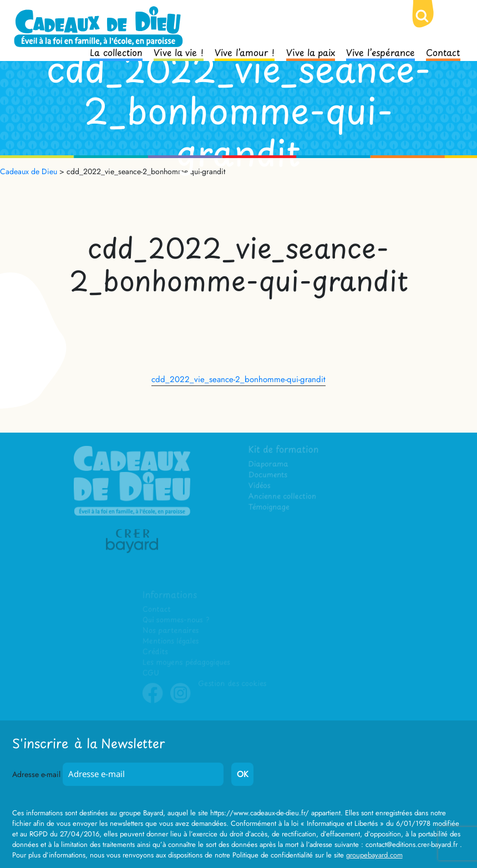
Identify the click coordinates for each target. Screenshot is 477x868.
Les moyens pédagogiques (187, 663)
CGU (152, 673)
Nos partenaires (171, 631)
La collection (116, 52)
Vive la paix (311, 52)
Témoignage (270, 508)
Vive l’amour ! (245, 52)
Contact (443, 52)
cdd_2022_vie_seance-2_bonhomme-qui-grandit (238, 379)
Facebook (154, 701)
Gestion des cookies (232, 684)
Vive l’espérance (380, 52)
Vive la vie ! (179, 52)
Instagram (181, 701)
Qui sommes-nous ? (177, 620)
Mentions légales (171, 641)
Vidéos (260, 487)
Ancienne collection (283, 498)
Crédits (156, 652)
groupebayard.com (374, 855)
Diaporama (269, 466)
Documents (269, 476)
